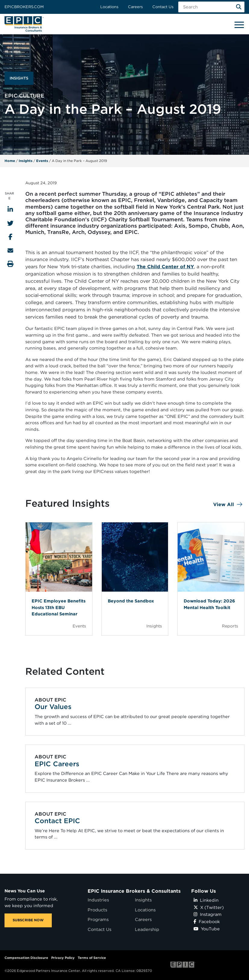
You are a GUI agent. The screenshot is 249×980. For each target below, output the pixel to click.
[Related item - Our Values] (135, 712)
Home (10, 161)
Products (97, 910)
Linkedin (206, 900)
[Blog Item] (59, 579)
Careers (135, 7)
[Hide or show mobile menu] (239, 24)
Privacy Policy (63, 958)
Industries (98, 900)
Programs (98, 919)
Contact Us (163, 7)
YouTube (207, 929)
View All (224, 504)
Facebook (207, 921)
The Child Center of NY (165, 267)
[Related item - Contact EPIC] (135, 826)
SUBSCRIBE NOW (28, 920)
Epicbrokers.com (24, 7)
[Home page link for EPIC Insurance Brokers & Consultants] (24, 24)
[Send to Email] (10, 250)
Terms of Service (92, 958)
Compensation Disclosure (26, 958)
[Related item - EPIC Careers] (135, 769)
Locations (109, 7)
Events (42, 161)
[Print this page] (10, 264)
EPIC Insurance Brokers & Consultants (134, 891)
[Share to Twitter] (10, 223)
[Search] (239, 7)
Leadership (147, 929)
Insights (26, 161)
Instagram (208, 914)
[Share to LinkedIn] (10, 209)
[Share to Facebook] (10, 237)
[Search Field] (211, 7)
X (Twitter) (209, 907)
